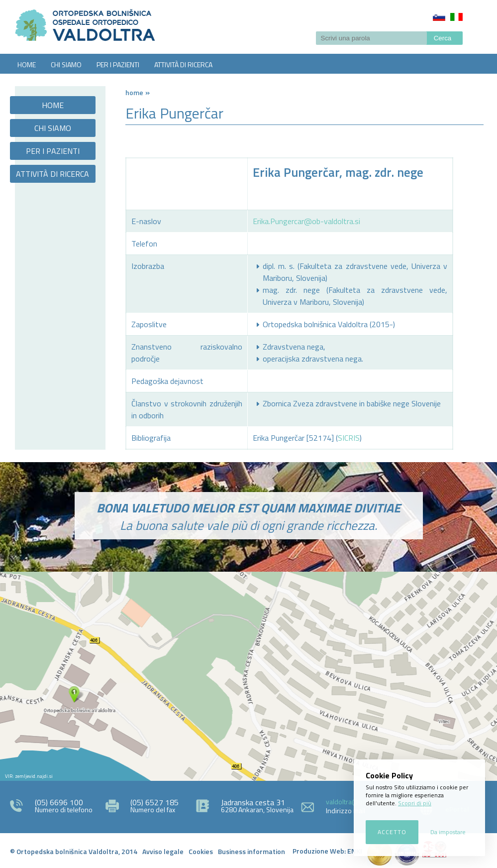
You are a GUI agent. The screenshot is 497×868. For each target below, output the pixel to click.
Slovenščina (439, 17)
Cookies (201, 851)
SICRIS (349, 438)
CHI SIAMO (66, 64)
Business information (251, 851)
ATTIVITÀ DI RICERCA (183, 64)
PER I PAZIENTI (118, 64)
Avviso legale (163, 851)
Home (134, 92)
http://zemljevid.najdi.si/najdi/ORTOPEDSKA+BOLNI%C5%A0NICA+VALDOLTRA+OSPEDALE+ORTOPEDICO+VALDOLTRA (248, 676)
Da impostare (448, 832)
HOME (27, 64)
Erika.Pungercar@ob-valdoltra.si (306, 221)
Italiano (456, 17)
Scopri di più (415, 803)
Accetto (392, 832)
